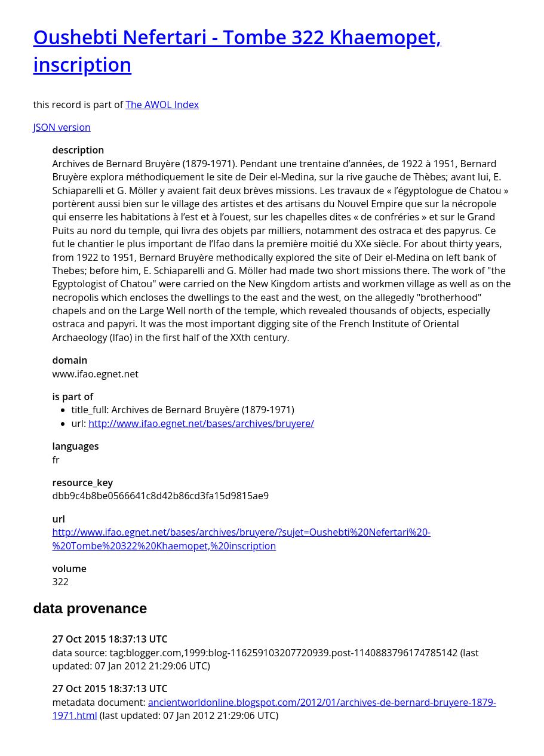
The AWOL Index (162, 105)
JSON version (62, 127)
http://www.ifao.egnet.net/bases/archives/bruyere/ (201, 423)
